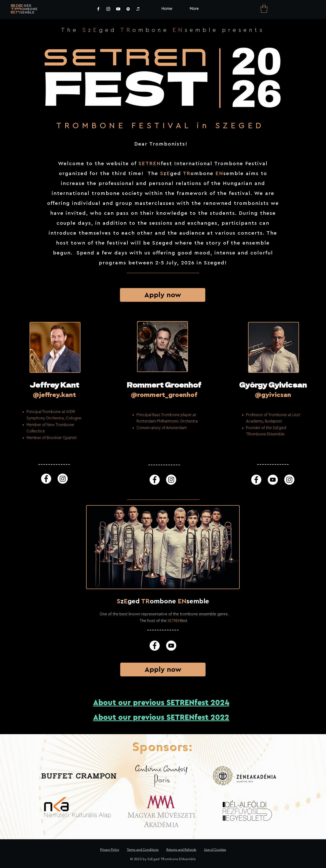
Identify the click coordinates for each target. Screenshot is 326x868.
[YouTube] (118, 9)
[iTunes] (138, 9)
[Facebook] (98, 9)
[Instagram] (108, 9)
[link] (264, 9)
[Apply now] (163, 295)
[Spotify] (128, 9)
